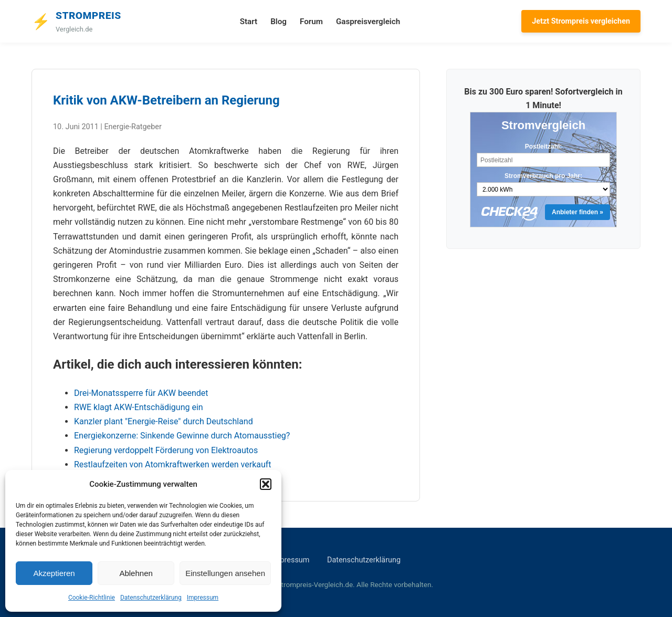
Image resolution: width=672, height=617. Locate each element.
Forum (311, 22)
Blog (279, 22)
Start (249, 22)
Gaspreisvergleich (368, 22)
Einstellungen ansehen (225, 573)
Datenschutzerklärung (151, 598)
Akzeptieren (54, 573)
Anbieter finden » (577, 212)
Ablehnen (136, 573)
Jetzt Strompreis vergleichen (581, 21)
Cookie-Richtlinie (92, 598)
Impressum (203, 598)
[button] (266, 484)
